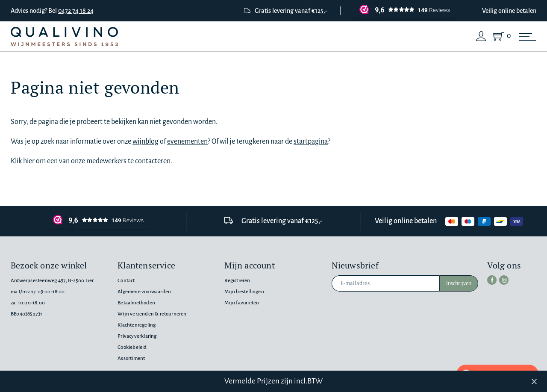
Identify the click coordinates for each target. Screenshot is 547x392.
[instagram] (504, 280)
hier (29, 161)
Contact (126, 281)
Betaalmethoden (136, 303)
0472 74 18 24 (76, 11)
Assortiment (131, 358)
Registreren (237, 281)
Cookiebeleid (132, 347)
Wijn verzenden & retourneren (152, 314)
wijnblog (146, 141)
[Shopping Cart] (500, 36)
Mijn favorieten (242, 303)
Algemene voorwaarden (144, 292)
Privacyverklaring (137, 336)
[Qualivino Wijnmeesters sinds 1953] (64, 37)
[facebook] (492, 280)
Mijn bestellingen (244, 292)
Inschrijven (459, 283)
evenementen (187, 141)
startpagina (311, 141)
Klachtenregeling (137, 325)
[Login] (481, 36)
